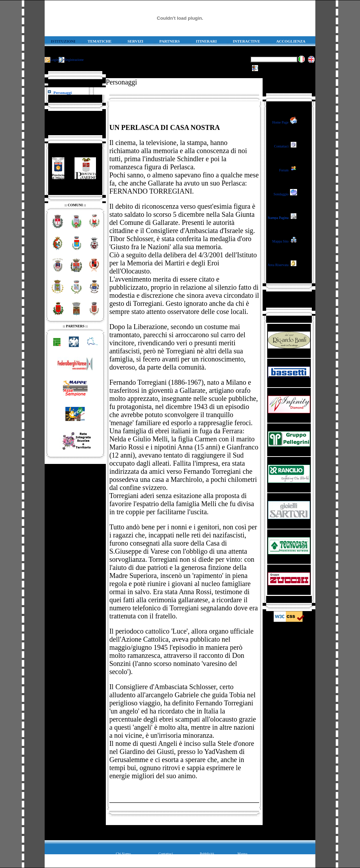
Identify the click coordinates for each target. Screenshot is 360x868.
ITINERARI (206, 41)
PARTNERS (169, 41)
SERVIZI (136, 41)
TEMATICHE (99, 41)
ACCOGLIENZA (291, 41)
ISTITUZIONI (63, 41)
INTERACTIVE (246, 41)
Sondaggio (281, 194)
